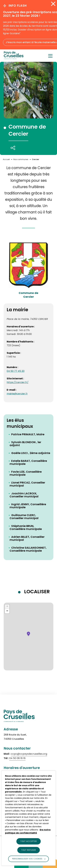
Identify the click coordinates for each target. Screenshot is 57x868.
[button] (28, 634)
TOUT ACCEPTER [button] (29, 841)
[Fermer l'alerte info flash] (53, 4)
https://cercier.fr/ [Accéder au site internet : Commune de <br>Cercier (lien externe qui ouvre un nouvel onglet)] (18, 382)
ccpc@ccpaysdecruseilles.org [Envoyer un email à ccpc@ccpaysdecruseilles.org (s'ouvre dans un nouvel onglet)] (29, 754)
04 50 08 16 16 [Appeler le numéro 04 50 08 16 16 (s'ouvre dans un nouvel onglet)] (17, 758)
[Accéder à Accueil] (6, 159)
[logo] (14, 58)
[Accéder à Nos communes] (21, 159)
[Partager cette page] (13, 148)
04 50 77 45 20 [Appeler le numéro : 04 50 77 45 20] (16, 371)
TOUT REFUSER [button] (29, 850)
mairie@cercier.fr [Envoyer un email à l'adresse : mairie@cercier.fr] (17, 394)
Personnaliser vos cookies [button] (27, 859)
